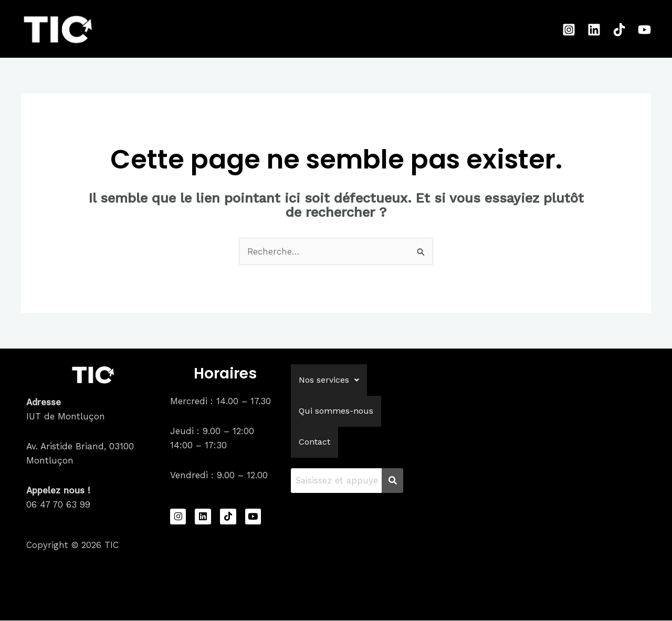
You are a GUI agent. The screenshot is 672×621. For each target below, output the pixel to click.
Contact (426, 29)
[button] (329, 381)
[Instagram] (569, 30)
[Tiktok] (619, 30)
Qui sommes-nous (351, 29)
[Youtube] (644, 30)
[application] (287, 29)
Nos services (261, 29)
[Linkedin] (594, 30)
